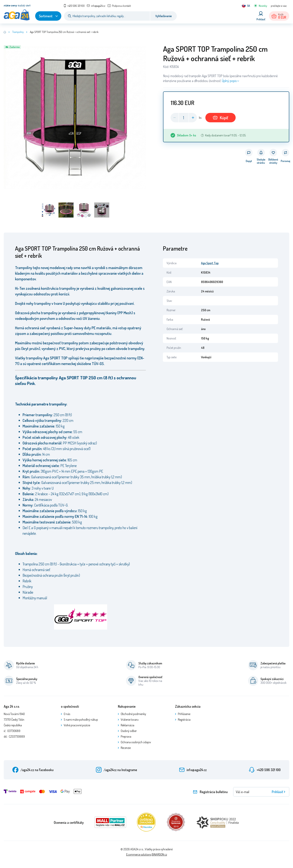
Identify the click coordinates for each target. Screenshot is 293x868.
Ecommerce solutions (139, 854)
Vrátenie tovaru (130, 720)
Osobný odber (129, 731)
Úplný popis (229, 81)
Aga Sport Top (210, 263)
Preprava (126, 736)
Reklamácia (128, 725)
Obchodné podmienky (133, 714)
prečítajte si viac (279, 6)
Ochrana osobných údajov (136, 742)
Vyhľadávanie (164, 16)
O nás (67, 714)
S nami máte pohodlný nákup (81, 720)
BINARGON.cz (159, 854)
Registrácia (184, 720)
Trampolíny (18, 32)
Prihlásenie (184, 714)
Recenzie (126, 748)
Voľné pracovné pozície (77, 725)
